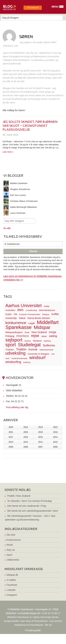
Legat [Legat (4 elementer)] (31, 323)
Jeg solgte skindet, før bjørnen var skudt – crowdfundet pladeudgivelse (30, 126)
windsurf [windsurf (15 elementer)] (37, 358)
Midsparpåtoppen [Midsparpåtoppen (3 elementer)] (14, 332)
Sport (9, 555)
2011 (41, 442)
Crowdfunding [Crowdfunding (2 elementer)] (31, 310)
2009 (11, 447)
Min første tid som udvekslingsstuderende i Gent (33, 511)
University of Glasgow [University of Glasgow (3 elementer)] (38, 354)
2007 (41, 447)
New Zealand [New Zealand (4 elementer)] (39, 332)
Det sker (11, 535)
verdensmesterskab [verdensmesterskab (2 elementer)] (19, 358)
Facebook (12, 585)
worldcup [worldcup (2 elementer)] (27, 362)
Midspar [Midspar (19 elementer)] (42, 327)
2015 (41, 437)
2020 (26, 432)
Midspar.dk (12, 575)
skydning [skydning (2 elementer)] (47, 341)
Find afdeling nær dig (17, 407)
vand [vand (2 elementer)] (7, 358)
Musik (10, 545)
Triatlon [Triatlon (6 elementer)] (21, 349)
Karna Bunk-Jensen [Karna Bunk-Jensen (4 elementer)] (39, 318)
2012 (26, 442)
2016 (26, 437)
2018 (55, 432)
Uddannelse (13, 560)
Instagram (12, 595)
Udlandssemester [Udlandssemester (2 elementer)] (46, 350)
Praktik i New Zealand (19, 496)
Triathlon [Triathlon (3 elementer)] (10, 350)
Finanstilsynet (41, 621)
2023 (41, 427)
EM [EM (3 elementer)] (16, 314)
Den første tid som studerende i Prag (27, 506)
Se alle (7, 228)
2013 (11, 442)
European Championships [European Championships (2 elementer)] (30, 314)
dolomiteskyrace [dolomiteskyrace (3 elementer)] (47, 310)
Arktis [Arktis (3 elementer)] (47, 306)
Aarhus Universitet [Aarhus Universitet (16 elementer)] (24, 306)
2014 (55, 437)
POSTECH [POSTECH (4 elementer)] (23, 336)
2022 (55, 427)
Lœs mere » (8, 152)
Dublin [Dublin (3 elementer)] (9, 314)
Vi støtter (11, 580)
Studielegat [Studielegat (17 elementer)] (29, 345)
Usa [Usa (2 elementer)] (53, 354)
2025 (11, 427)
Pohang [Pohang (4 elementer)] (10, 336)
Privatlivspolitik (33, 630)
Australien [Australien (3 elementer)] (10, 310)
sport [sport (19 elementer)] (11, 345)
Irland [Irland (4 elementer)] (22, 318)
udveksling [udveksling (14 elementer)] (15, 353)
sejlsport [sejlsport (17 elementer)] (14, 340)
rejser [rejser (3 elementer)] (44, 336)
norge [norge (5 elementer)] (53, 332)
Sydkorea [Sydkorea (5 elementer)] (49, 345)
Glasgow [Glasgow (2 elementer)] (46, 314)
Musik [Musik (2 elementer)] (27, 332)
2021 (11, 432)
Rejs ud (11, 550)
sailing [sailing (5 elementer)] (53, 336)
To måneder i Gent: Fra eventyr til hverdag (29, 501)
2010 (55, 442)
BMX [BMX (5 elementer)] (21, 310)
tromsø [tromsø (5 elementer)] (33, 349)
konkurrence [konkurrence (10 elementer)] (16, 323)
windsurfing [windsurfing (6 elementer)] (13, 362)
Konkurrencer (14, 540)
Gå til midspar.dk (33, 8)
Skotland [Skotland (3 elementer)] (37, 341)
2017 (11, 437)
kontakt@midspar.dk (29, 613)
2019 (41, 432)
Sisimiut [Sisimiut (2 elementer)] (27, 341)
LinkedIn (11, 590)
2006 (55, 447)
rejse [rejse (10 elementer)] (35, 336)
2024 (26, 427)
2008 (26, 447)
